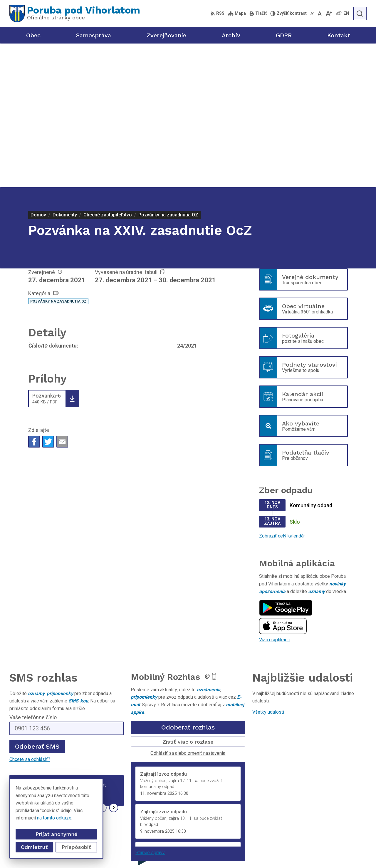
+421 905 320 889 (314, 819)
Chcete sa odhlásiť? (30, 616)
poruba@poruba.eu (314, 826)
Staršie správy (150, 709)
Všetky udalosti (268, 568)
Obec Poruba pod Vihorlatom (262, 852)
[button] (102, 664)
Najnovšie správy (45, 666)
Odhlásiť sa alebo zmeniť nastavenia (188, 609)
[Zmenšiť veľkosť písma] (312, 14)
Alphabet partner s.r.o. (172, 852)
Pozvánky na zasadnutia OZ (58, 158)
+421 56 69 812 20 (314, 812)
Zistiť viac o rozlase (188, 598)
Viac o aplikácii (274, 496)
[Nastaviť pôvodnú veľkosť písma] (320, 14)
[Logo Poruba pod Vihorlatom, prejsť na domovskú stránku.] (75, 14)
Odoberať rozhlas (188, 584)
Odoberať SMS (37, 603)
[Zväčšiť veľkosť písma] (329, 14)
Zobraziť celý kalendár (282, 392)
